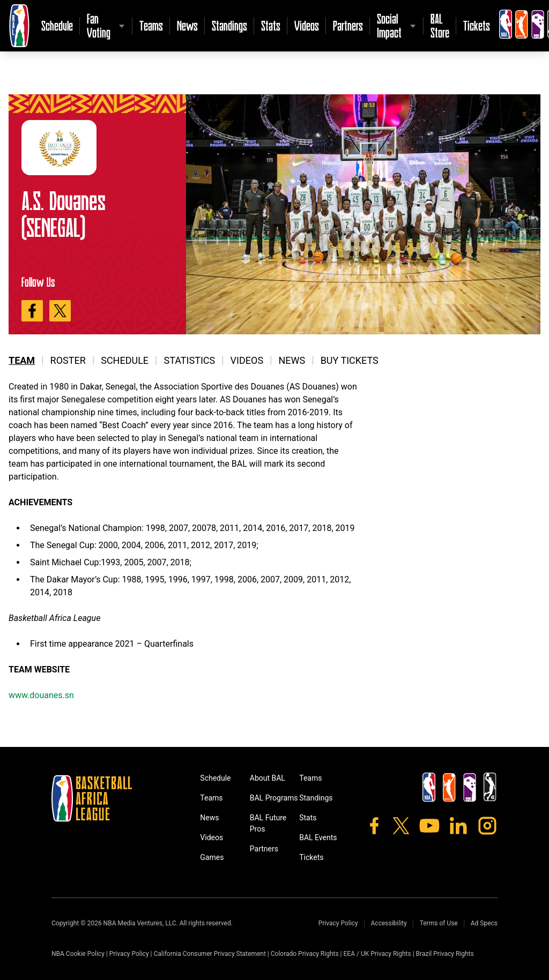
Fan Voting (99, 25)
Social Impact (389, 25)
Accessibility (389, 923)
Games (212, 857)
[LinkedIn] (458, 826)
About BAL (268, 778)
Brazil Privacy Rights (445, 954)
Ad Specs (484, 923)
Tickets (477, 25)
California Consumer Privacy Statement (209, 954)
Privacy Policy (338, 923)
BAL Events (318, 837)
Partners (348, 25)
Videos (307, 25)
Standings (229, 25)
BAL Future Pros (268, 823)
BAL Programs (274, 798)
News (187, 25)
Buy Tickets (350, 361)
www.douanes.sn (41, 695)
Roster (68, 361)
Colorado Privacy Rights (305, 954)
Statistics (189, 361)
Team (22, 361)
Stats (271, 25)
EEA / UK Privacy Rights (377, 954)
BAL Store (440, 25)
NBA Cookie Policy (78, 954)
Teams (151, 25)
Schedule (57, 25)
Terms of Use (439, 923)
